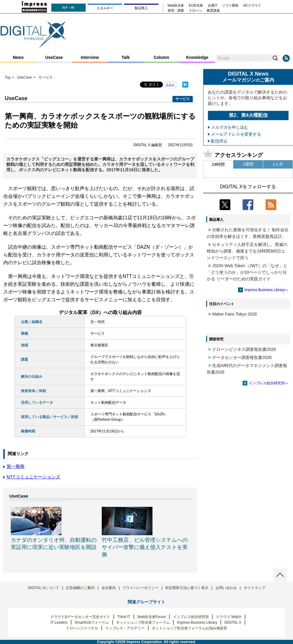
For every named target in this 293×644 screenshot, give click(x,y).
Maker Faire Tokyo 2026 (235, 314)
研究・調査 (176, 11)
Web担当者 (176, 6)
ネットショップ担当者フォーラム (143, 622)
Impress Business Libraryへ (266, 290)
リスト (170, 84)
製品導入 (141, 8)
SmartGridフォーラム (92, 622)
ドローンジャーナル (82, 628)
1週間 (248, 164)
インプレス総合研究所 (191, 617)
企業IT (213, 6)
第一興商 (16, 466)
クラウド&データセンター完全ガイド (80, 617)
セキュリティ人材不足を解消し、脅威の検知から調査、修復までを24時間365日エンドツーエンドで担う (247, 251)
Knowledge (197, 57)
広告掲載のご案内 (80, 588)
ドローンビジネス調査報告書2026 (244, 349)
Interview (90, 57)
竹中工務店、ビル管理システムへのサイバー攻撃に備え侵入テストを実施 (145, 547)
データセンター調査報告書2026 (242, 357)
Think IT (124, 617)
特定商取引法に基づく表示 (187, 588)
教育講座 (213, 11)
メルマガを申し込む (230, 127)
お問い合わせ (226, 588)
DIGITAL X (233, 622)
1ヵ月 (278, 164)
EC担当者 (196, 6)
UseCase (54, 57)
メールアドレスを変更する (236, 134)
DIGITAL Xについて (43, 588)
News (18, 57)
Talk (126, 57)
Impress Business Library (197, 622)
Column (161, 57)
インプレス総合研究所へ (269, 383)
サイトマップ (255, 588)
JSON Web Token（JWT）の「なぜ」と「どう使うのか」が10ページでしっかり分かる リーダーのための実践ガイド (247, 272)
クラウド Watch (229, 617)
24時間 (218, 164)
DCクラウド (252, 6)
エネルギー (105, 8)
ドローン (195, 11)
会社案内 (109, 588)
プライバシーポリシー (141, 588)
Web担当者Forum (152, 617)
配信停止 (219, 141)
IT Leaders (59, 622)
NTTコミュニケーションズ (33, 477)
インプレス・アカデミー (125, 628)
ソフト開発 (230, 6)
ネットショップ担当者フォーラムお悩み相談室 (189, 628)
